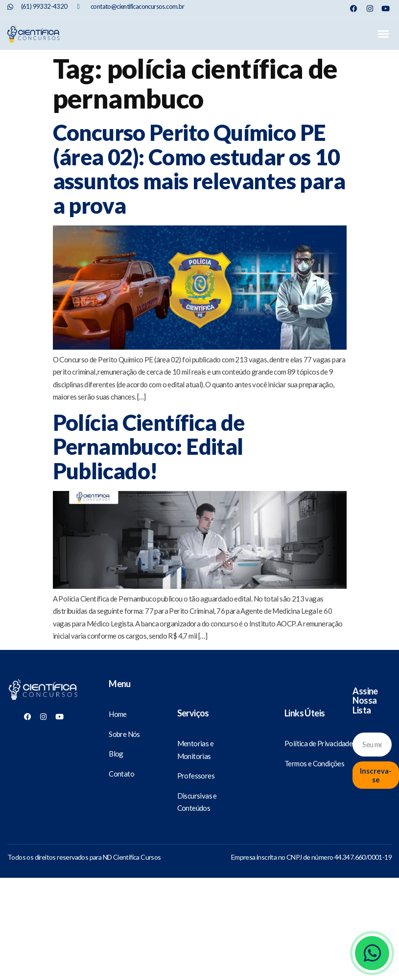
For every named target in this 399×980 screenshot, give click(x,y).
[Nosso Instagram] (370, 9)
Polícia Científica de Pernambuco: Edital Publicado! (149, 447)
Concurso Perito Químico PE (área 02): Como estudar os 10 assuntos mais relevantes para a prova (199, 169)
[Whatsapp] (372, 953)
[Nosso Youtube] (386, 9)
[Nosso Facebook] (354, 9)
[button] (383, 34)
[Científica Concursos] (43, 690)
